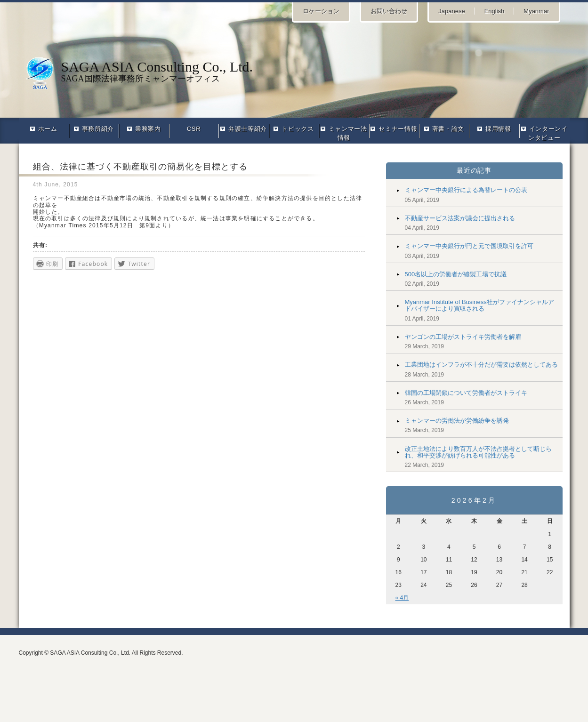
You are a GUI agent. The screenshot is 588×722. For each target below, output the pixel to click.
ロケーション (321, 11)
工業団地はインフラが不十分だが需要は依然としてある (481, 365)
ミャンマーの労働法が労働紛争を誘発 (457, 421)
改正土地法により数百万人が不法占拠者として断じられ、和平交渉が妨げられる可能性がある (478, 452)
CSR (194, 129)
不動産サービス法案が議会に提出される (460, 218)
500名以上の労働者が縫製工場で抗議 (456, 274)
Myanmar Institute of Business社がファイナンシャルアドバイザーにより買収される (479, 305)
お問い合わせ (389, 11)
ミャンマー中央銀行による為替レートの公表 (466, 190)
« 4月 (402, 598)
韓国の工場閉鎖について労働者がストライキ (466, 393)
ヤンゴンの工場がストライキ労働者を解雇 (463, 337)
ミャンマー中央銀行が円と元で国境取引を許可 (469, 246)
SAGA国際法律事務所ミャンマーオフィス (294, 71)
